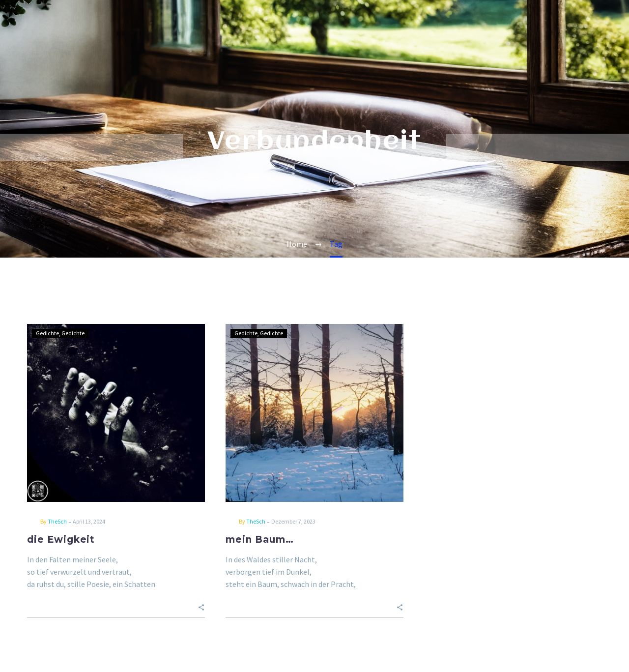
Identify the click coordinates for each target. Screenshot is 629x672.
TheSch (57, 521)
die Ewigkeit (61, 540)
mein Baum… (260, 540)
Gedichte (47, 333)
